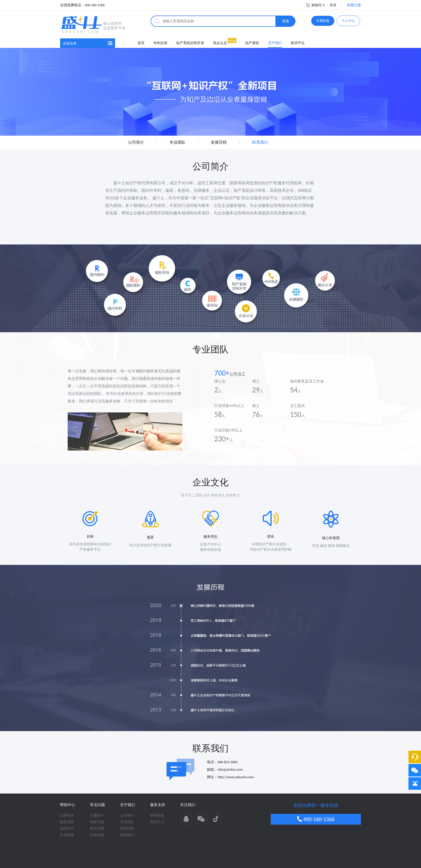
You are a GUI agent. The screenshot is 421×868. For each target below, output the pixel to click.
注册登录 (67, 793)
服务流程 (67, 799)
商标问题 (97, 799)
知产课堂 (252, 20)
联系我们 (127, 812)
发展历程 (127, 806)
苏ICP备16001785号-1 (244, 853)
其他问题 (97, 812)
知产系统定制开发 (190, 20)
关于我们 (275, 20)
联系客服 (157, 793)
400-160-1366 (316, 796)
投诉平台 (298, 20)
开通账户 (97, 793)
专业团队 (127, 799)
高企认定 (220, 20)
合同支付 (67, 806)
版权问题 (97, 806)
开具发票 (67, 812)
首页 (141, 20)
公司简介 (127, 793)
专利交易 (160, 20)
